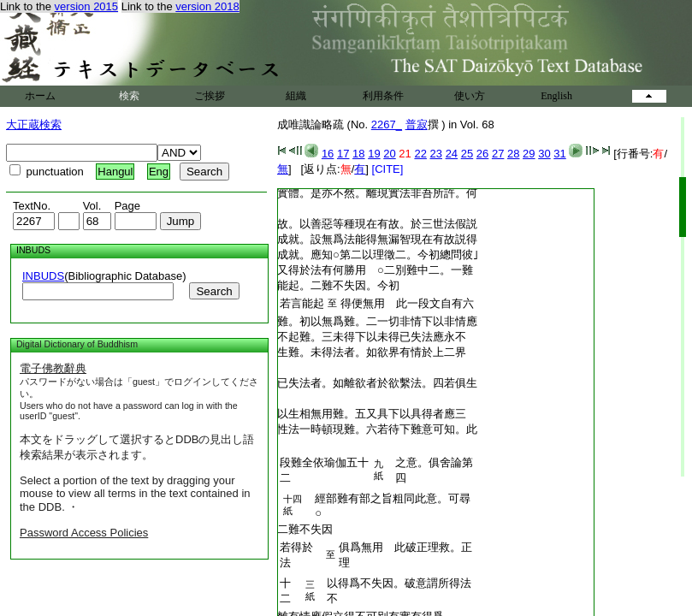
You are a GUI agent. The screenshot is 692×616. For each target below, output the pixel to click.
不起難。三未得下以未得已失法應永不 (372, 337)
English (556, 96)
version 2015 (86, 6)
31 (559, 154)
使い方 (470, 96)
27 (498, 154)
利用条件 (383, 96)
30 (544, 154)
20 (389, 154)
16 (328, 154)
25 (467, 154)
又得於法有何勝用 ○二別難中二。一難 (375, 270)
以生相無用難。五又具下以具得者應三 (372, 414)
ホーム (40, 96)
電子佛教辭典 (53, 368)
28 (513, 154)
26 (482, 154)
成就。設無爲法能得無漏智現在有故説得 (377, 239)
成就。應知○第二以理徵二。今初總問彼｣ (378, 255)
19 (374, 154)
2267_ (387, 124)
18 (358, 154)
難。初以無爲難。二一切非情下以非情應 (377, 321)
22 (420, 154)
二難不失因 (305, 529)
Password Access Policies (84, 533)
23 (436, 154)
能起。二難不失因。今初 (338, 285)
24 (452, 154)
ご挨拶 (210, 96)
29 (529, 154)
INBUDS (43, 276)
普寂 (417, 124)
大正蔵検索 (34, 124)
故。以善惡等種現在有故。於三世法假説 (377, 224)
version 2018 (207, 6)
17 (343, 154)
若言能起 (302, 303)
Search (214, 291)
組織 (296, 96)
